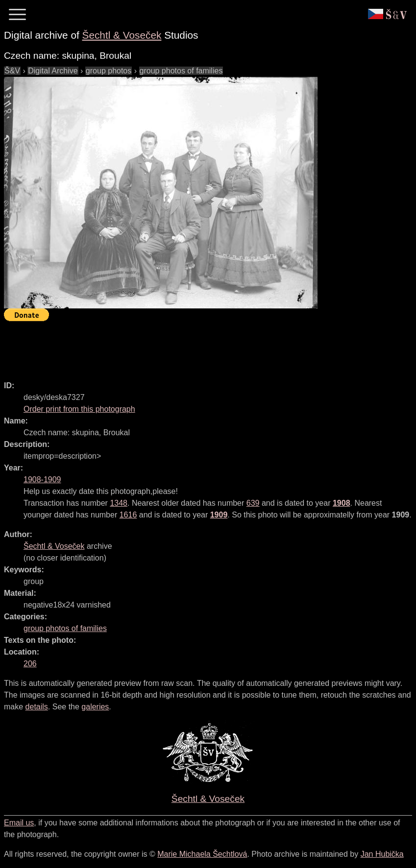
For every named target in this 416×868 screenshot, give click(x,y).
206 (30, 664)
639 (253, 503)
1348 (119, 503)
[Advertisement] (182, 347)
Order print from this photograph (79, 409)
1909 (219, 515)
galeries (95, 707)
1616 (128, 515)
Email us (19, 823)
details (37, 707)
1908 (342, 503)
